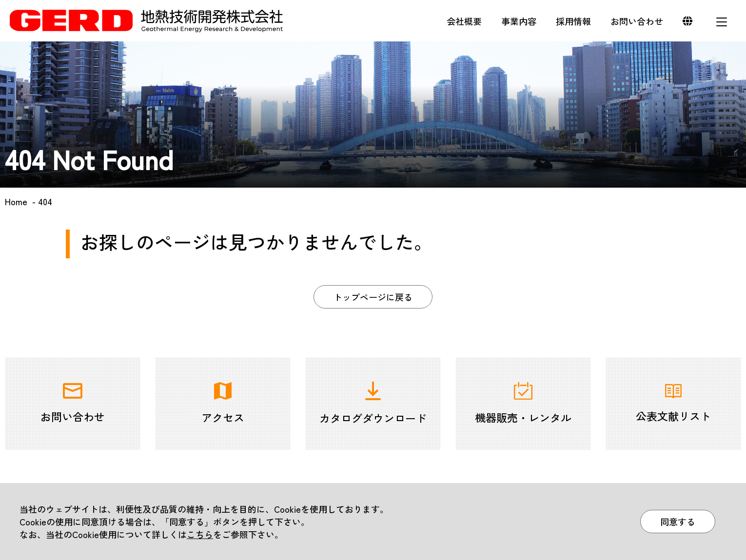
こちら (200, 534)
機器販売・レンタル (523, 404)
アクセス (223, 404)
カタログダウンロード (373, 404)
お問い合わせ (637, 21)
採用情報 (573, 21)
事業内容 (519, 21)
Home (16, 201)
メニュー (722, 22)
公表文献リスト (673, 404)
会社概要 (464, 21)
